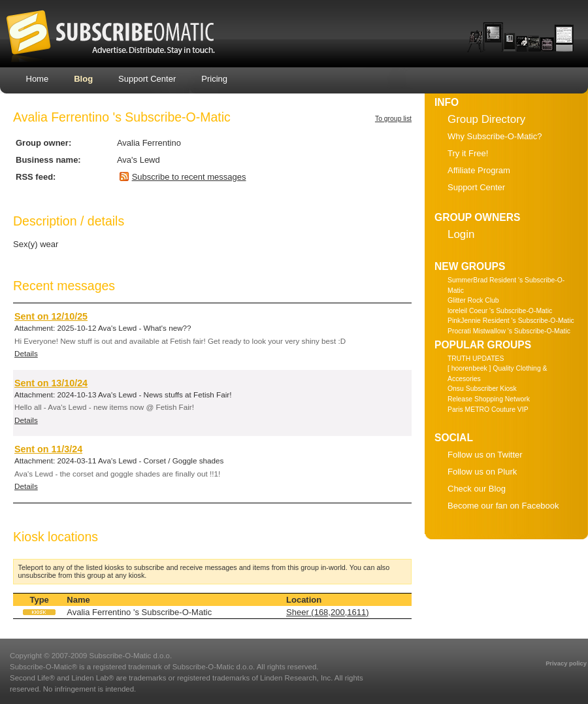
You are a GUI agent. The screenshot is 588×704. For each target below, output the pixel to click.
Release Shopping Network (489, 399)
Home (38, 79)
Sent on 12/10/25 (51, 316)
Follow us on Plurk (482, 472)
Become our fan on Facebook (503, 506)
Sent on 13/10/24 (51, 383)
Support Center (147, 79)
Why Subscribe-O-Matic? (495, 136)
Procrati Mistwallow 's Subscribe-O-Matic (509, 331)
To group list (393, 119)
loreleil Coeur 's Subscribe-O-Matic (500, 311)
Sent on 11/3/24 (48, 449)
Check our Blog (477, 489)
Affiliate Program (479, 170)
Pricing (214, 79)
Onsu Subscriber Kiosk (482, 389)
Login (461, 234)
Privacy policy (566, 663)
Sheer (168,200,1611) (327, 612)
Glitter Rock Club (473, 300)
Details (26, 353)
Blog (83, 79)
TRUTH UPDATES (476, 359)
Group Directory (486, 119)
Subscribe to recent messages (189, 177)
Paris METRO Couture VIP (488, 410)
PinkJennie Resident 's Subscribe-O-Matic (511, 321)
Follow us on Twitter (485, 455)
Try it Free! (468, 153)
